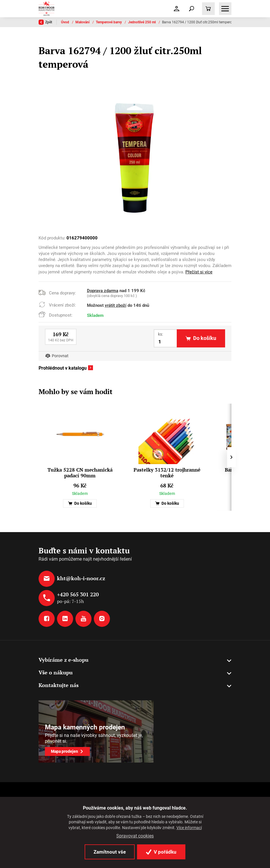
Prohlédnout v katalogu (63, 368)
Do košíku (80, 503)
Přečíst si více (199, 272)
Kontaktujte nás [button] (59, 685)
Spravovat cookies (135, 836)
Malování (83, 22)
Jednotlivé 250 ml (142, 22)
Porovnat (60, 356)
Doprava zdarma (103, 291)
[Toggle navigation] (192, 9)
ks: (160, 334)
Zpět (45, 22)
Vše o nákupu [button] (56, 672)
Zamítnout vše (110, 852)
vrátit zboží (116, 305)
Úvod (65, 22)
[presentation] (231, 457)
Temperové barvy (109, 22)
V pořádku (161, 852)
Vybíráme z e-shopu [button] (63, 660)
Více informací (189, 828)
